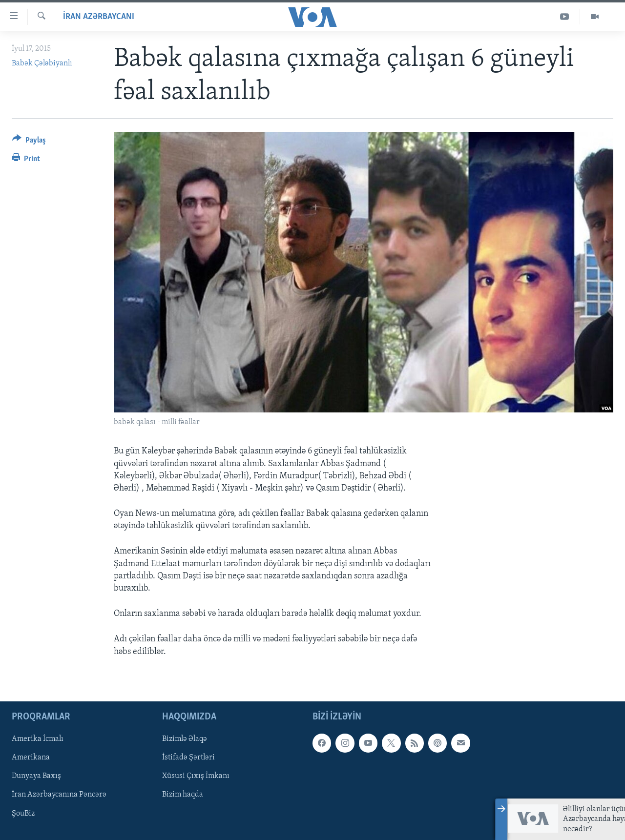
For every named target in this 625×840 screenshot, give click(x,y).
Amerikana (31, 758)
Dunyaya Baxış (36, 776)
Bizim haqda (183, 795)
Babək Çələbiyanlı (42, 63)
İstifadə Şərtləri (188, 758)
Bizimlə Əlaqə (185, 739)
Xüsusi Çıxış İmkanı (196, 776)
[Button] (29, 142)
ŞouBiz (23, 813)
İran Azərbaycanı (99, 17)
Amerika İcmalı (38, 739)
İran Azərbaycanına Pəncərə (59, 795)
